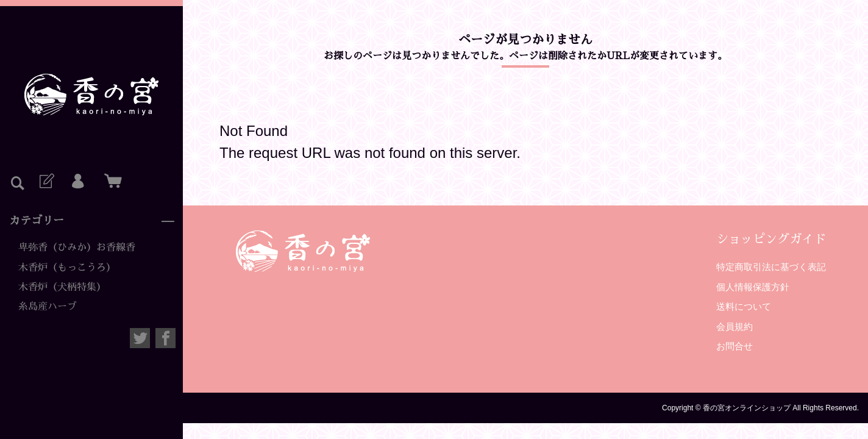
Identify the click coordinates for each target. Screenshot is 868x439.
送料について (744, 306)
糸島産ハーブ (48, 307)
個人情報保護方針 (753, 287)
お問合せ (735, 346)
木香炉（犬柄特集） (62, 287)
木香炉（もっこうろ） (67, 268)
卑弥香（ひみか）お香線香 (77, 248)
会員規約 (735, 327)
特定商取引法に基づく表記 (771, 267)
